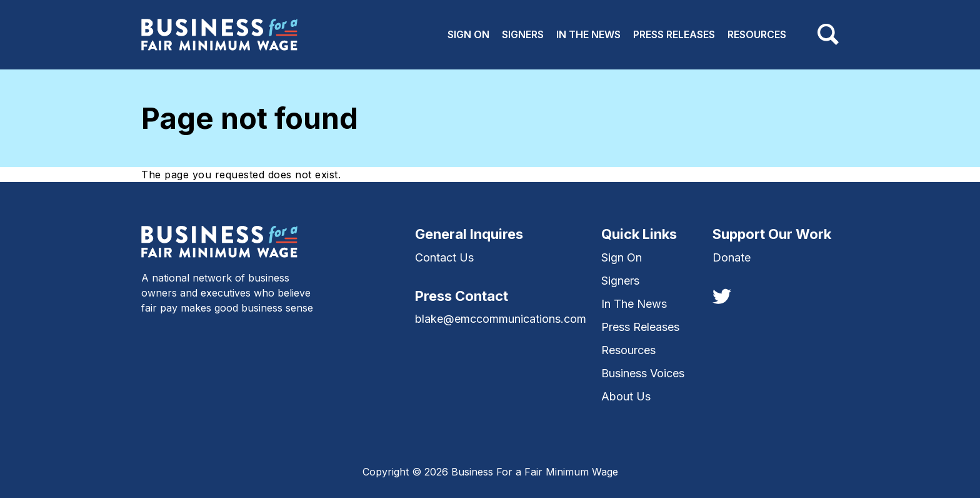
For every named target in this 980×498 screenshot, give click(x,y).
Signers (523, 34)
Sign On (468, 34)
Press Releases (674, 34)
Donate (732, 257)
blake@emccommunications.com (501, 319)
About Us (626, 396)
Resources (757, 34)
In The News (588, 34)
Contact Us (444, 257)
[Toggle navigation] (828, 34)
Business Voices (643, 373)
